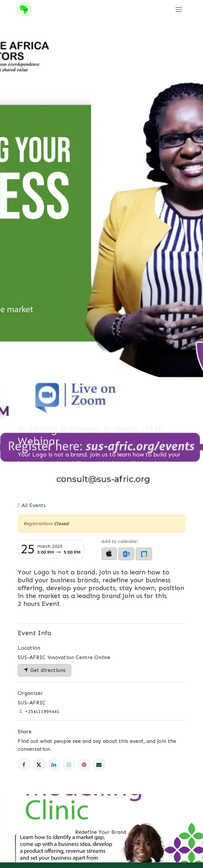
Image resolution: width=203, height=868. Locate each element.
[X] (39, 764)
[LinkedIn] (54, 764)
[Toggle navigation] (179, 9)
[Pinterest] (84, 764)
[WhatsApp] (69, 764)
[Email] (99, 764)
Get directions (45, 670)
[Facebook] (24, 764)
